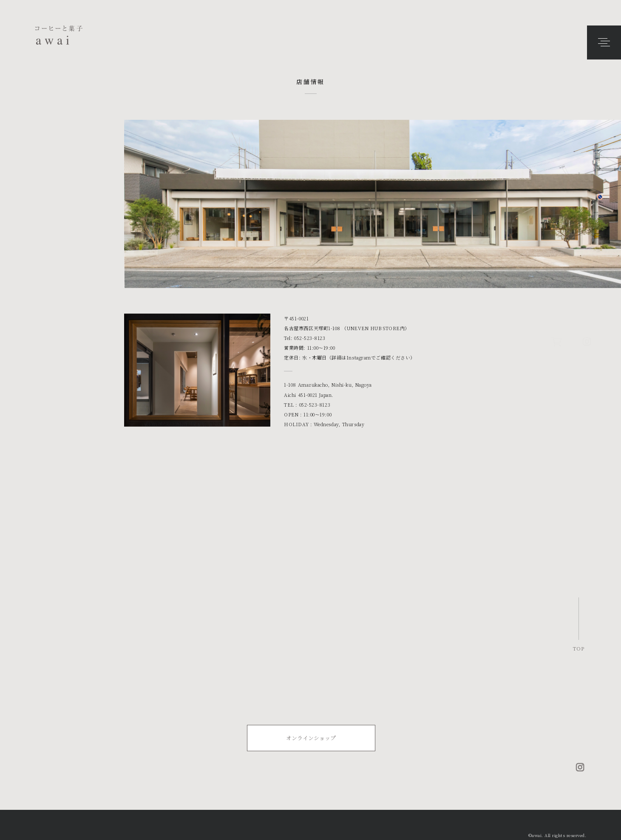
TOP (579, 648)
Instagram (359, 358)
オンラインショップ (311, 738)
